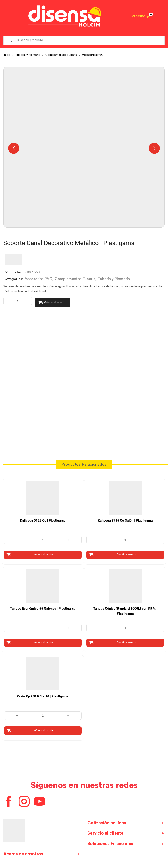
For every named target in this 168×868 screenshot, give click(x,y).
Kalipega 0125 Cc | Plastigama (43, 519)
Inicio (7, 55)
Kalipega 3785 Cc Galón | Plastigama (125, 519)
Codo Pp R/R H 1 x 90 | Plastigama (43, 696)
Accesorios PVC (96, 55)
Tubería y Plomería (29, 55)
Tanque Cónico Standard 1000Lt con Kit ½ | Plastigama (125, 610)
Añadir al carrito (55, 302)
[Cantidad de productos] (18, 302)
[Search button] (10, 40)
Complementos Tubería (63, 55)
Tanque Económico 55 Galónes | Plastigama (43, 607)
